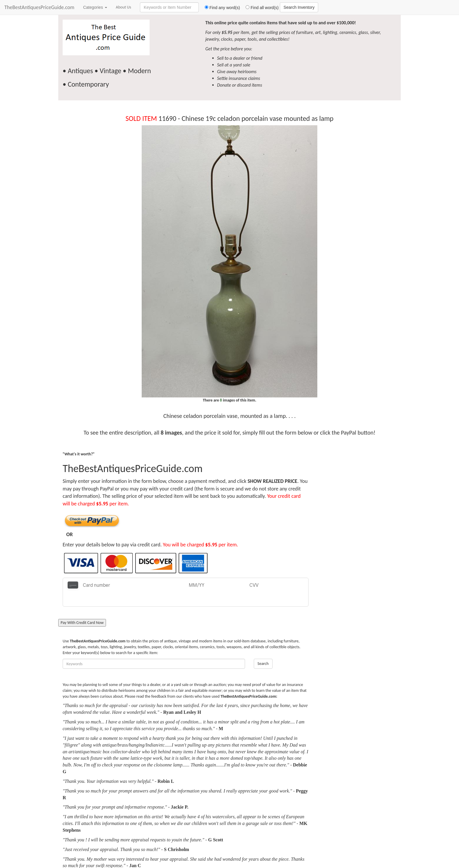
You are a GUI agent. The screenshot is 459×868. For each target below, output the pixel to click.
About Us (124, 7)
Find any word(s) (220, 8)
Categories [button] (95, 7)
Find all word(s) (260, 8)
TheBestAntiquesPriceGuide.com (39, 7)
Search (263, 649)
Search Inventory (299, 7)
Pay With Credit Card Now (82, 608)
